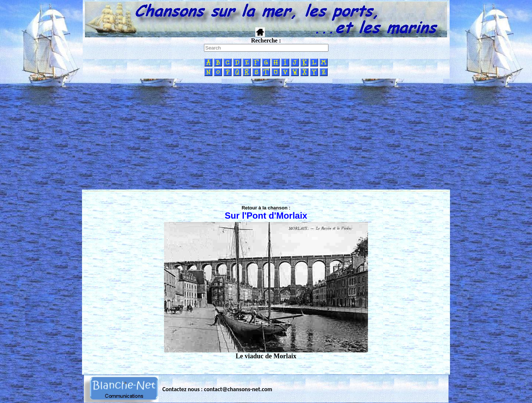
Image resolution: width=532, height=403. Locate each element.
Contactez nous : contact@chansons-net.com (217, 389)
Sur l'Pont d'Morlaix (266, 216)
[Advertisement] (266, 134)
